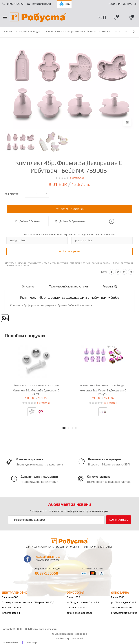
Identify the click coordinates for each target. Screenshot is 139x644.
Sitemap (32, 642)
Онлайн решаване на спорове (70, 634)
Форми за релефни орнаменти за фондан (71, 31)
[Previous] (115, 32)
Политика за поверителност (98, 547)
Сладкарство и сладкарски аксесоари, (49, 263)
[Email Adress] (56, 520)
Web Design (64, 638)
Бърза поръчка (72, 251)
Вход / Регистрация (123, 4)
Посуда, (23, 263)
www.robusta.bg (48, 560)
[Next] (130, 32)
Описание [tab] (28, 286)
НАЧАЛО (9, 31)
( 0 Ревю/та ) (77, 178)
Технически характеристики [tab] (68, 286)
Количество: (12, 194)
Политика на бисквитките (39, 547)
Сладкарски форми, (81, 263)
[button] (105, 17)
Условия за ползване (68, 547)
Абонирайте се (119, 520)
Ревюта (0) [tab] (110, 286)
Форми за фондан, (102, 263)
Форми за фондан (30, 31)
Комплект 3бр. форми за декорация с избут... (36, 392)
